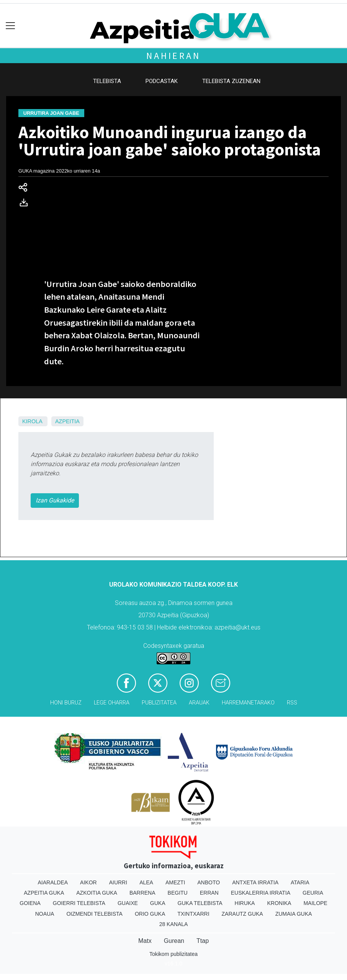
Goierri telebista (79, 903)
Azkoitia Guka (97, 893)
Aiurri (118, 882)
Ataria (300, 882)
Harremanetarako (248, 703)
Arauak (199, 703)
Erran (209, 893)
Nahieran (173, 56)
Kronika (279, 903)
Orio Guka (150, 914)
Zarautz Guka (242, 914)
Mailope (315, 903)
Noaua (45, 914)
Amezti (175, 882)
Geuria (313, 893)
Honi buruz (66, 703)
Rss (292, 703)
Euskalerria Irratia (261, 893)
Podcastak (162, 81)
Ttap (203, 941)
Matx (145, 941)
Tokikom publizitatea (173, 954)
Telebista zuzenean (231, 81)
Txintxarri (193, 914)
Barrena (142, 893)
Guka (158, 903)
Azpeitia (67, 421)
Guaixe (128, 903)
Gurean (174, 941)
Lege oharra (112, 703)
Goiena (30, 903)
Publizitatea (159, 703)
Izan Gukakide (55, 500)
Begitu (178, 893)
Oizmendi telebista (94, 914)
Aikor (88, 882)
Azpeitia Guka (44, 893)
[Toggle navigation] (11, 26)
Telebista (107, 81)
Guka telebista (200, 903)
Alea (146, 882)
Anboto (209, 882)
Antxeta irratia (255, 882)
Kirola (32, 421)
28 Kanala (174, 924)
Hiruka (245, 903)
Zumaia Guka (294, 914)
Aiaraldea (53, 882)
